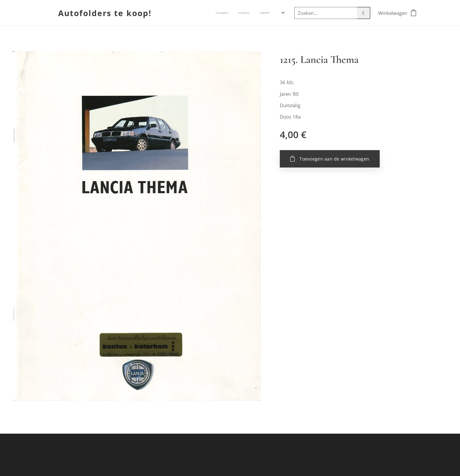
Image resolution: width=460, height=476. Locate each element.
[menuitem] (244, 13)
